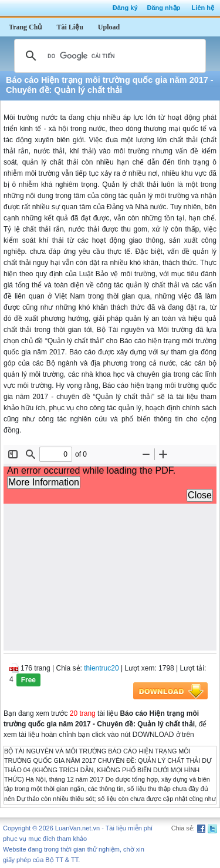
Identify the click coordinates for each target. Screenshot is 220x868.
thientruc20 (101, 668)
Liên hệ (203, 8)
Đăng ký (125, 8)
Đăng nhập (164, 8)
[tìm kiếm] (108, 56)
